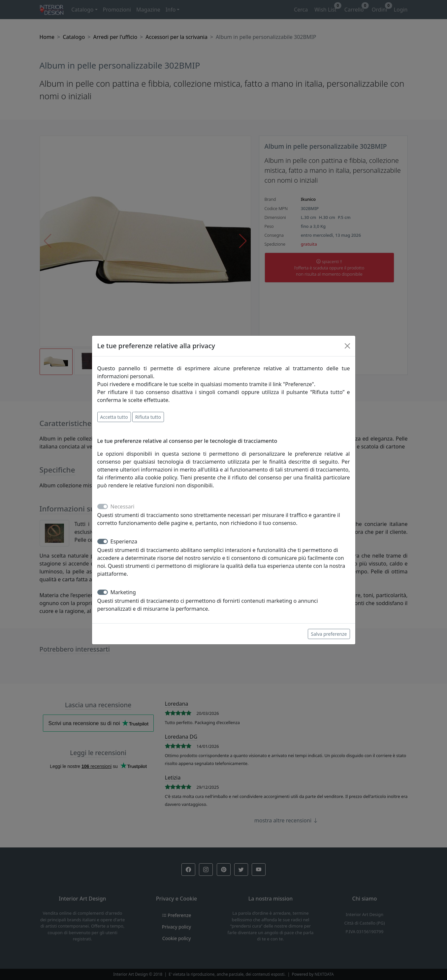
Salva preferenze (329, 634)
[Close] (347, 346)
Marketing (123, 592)
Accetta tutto (114, 417)
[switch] (103, 541)
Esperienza (124, 541)
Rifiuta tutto (148, 417)
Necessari (123, 506)
